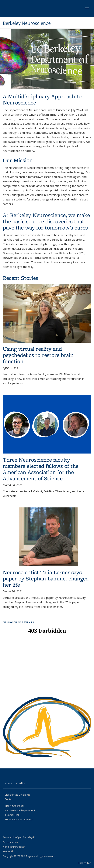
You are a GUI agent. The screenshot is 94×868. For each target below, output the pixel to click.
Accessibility (10, 842)
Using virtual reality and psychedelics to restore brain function (38, 355)
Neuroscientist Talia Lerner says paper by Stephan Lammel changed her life (46, 578)
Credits (20, 783)
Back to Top (85, 863)
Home (8, 783)
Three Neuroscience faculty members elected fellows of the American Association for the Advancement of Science (41, 469)
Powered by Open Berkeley (19, 837)
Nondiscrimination (14, 847)
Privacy (8, 851)
